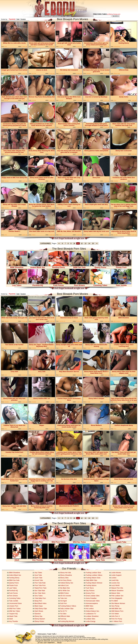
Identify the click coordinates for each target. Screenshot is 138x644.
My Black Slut (65, 588)
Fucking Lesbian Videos (94, 575)
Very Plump (115, 606)
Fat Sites (63, 614)
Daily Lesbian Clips (67, 609)
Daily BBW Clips (91, 580)
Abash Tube (121, 541)
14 (89, 243)
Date (18, 19)
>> (97, 243)
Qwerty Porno (100, 267)
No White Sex (65, 591)
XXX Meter (115, 614)
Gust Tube (79, 559)
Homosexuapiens (92, 603)
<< (59, 243)
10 (74, 243)
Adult (17, 559)
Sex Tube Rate (40, 591)
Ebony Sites (64, 578)
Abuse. (60, 643)
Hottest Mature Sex (92, 611)
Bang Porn (38, 601)
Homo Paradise (91, 598)
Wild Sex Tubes (79, 541)
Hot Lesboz (90, 609)
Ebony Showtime (66, 575)
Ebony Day (38, 616)
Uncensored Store (17, 541)
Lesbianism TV (91, 614)
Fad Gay (63, 619)
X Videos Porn (117, 621)
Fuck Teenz (90, 588)
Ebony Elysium (40, 619)
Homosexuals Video (93, 601)
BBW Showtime (17, 267)
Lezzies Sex (115, 583)
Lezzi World (115, 585)
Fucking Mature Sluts (93, 578)
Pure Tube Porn (40, 585)
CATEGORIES (46, 243)
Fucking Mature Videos (68, 606)
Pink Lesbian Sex (117, 596)
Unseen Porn (38, 541)
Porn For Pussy (117, 619)
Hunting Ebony (59, 267)
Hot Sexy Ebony (66, 580)
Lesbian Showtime (92, 616)
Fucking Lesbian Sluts (93, 573)
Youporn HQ (100, 541)
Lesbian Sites (90, 619)
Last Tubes (17, 285)
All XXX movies (66, 596)
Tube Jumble (121, 285)
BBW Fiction (64, 593)
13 (85, 243)
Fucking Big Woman (67, 621)
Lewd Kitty (115, 580)
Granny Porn (90, 593)
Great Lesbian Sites (93, 596)
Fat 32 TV (64, 611)
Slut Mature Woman (118, 603)
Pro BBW (115, 601)
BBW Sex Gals (79, 267)
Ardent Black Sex (38, 267)
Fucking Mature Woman (94, 583)
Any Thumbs (38, 559)
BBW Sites (89, 606)
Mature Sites (116, 593)
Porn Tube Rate (40, 583)
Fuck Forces (59, 285)
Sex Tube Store (40, 593)
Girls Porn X (115, 616)
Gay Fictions (90, 591)
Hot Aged (63, 601)
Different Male (65, 616)
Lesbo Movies (116, 573)
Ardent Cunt (64, 585)
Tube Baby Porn (40, 598)
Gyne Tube (100, 559)
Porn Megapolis (117, 598)
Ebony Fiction (39, 621)
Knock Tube (121, 559)
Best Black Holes (41, 603)
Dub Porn (63, 603)
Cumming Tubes (100, 285)
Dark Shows (39, 611)
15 (93, 243)
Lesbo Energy (91, 621)
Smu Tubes (39, 596)
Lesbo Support (116, 575)
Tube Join (64, 598)
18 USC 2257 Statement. (46, 643)
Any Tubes (59, 559)
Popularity (12, 19)
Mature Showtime (117, 591)
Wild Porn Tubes (59, 541)
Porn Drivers (79, 285)
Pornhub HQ (38, 285)
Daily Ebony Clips (41, 609)
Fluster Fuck (121, 267)
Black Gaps (39, 606)
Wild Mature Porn (117, 611)
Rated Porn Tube (41, 588)
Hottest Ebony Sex (67, 583)
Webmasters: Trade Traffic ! (47, 634)
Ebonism (38, 614)
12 (82, 243)
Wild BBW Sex (116, 609)
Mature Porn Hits (117, 588)
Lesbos (114, 578)
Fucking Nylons (91, 585)
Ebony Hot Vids (66, 573)
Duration (23, 19)
